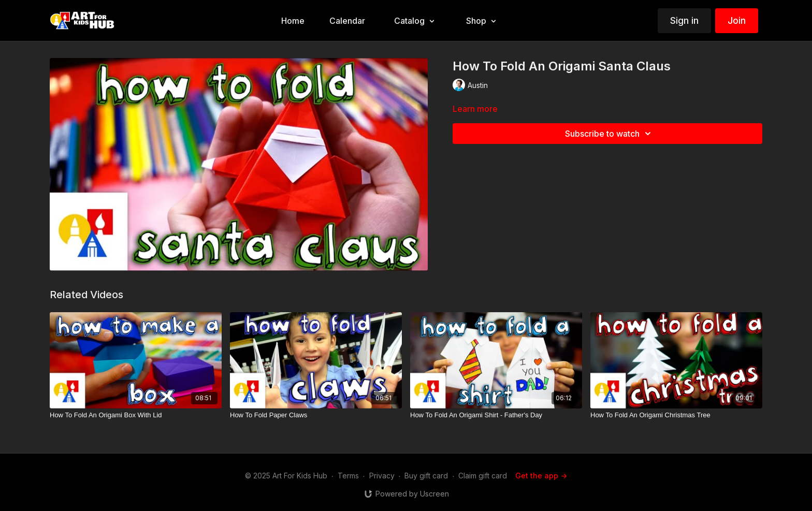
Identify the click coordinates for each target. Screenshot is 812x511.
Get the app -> (541, 476)
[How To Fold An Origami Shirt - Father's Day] (496, 415)
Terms (348, 476)
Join (737, 20)
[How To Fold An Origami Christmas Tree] (676, 415)
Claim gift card (483, 476)
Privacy (382, 476)
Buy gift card (426, 476)
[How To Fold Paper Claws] (316, 415)
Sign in (684, 20)
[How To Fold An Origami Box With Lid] (136, 415)
